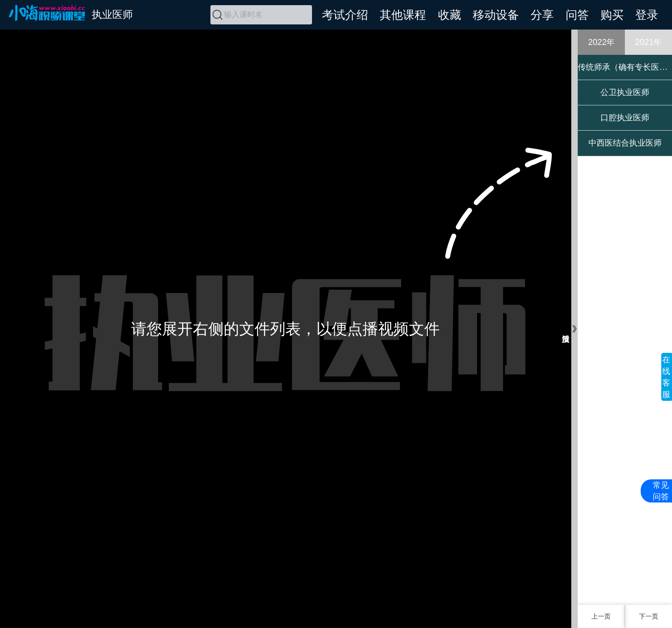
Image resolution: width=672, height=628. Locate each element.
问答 (577, 15)
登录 (647, 15)
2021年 (648, 42)
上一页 (601, 616)
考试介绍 (345, 15)
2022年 (601, 42)
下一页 (649, 616)
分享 (542, 15)
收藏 (450, 15)
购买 (612, 15)
